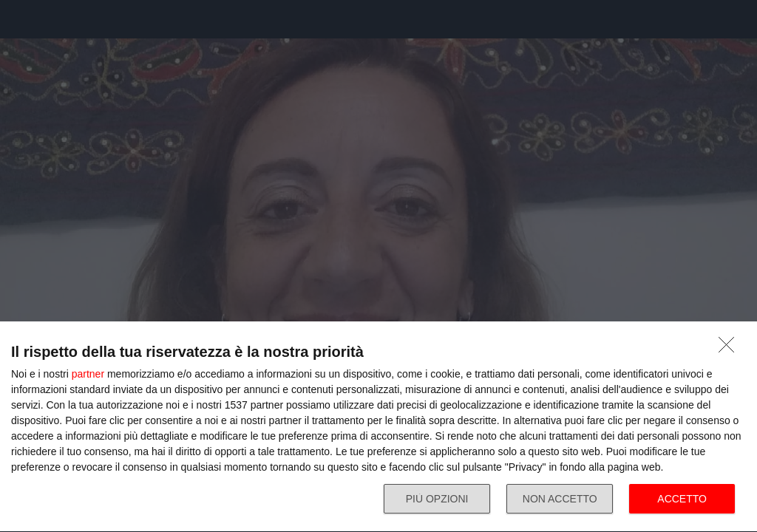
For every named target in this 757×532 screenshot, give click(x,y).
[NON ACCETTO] (730, 349)
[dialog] (378, 427)
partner (88, 374)
